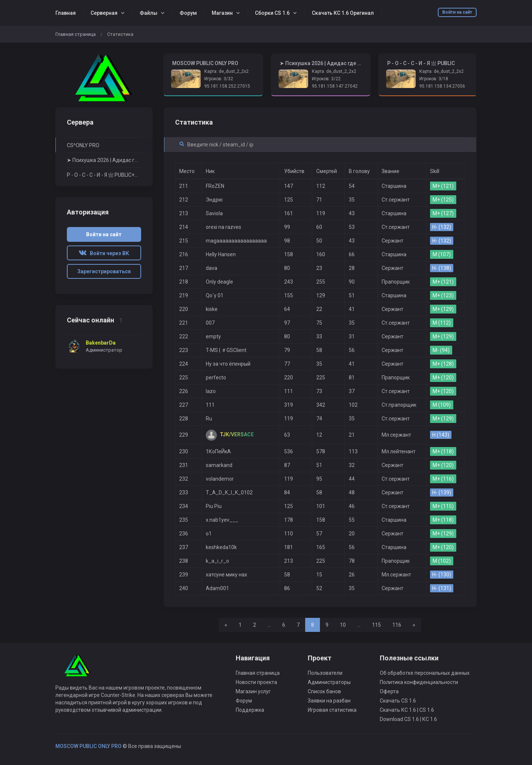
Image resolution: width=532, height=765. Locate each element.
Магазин (222, 13)
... (269, 625)
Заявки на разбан (329, 701)
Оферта (389, 691)
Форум (188, 13)
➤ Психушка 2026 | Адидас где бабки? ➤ (104, 160)
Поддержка (250, 710)
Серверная (104, 13)
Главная (66, 13)
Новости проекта (256, 682)
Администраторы (329, 682)
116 (397, 625)
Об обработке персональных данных (425, 673)
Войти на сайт (457, 12)
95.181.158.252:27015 (227, 86)
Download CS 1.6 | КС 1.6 (408, 719)
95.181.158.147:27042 (335, 86)
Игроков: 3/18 (434, 79)
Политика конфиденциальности (419, 682)
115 (376, 625)
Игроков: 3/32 (219, 79)
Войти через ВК (104, 253)
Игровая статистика (332, 710)
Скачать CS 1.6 (398, 701)
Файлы (149, 13)
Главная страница (76, 34)
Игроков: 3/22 (326, 79)
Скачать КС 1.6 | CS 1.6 (407, 710)
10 (343, 625)
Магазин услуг (253, 691)
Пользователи (325, 673)
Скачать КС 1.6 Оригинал (343, 13)
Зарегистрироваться (104, 271)
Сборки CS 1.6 (272, 13)
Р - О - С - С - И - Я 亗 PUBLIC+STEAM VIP (104, 175)
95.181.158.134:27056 (442, 86)
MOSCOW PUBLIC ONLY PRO (88, 746)
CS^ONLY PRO (83, 145)
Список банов (324, 691)
